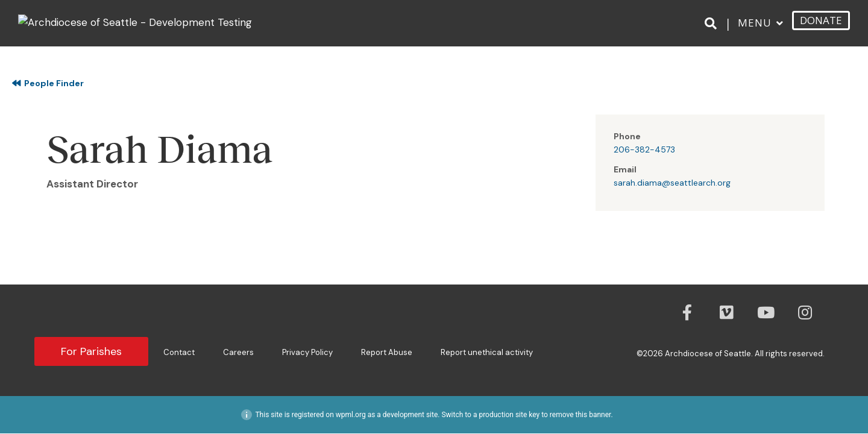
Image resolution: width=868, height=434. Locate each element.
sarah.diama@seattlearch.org (672, 183)
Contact (179, 352)
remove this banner (580, 415)
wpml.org (351, 415)
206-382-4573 (644, 149)
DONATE (821, 20)
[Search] (713, 24)
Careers (238, 352)
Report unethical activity (487, 352)
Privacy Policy (307, 352)
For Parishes (91, 351)
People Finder (48, 83)
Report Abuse (387, 352)
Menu (755, 23)
